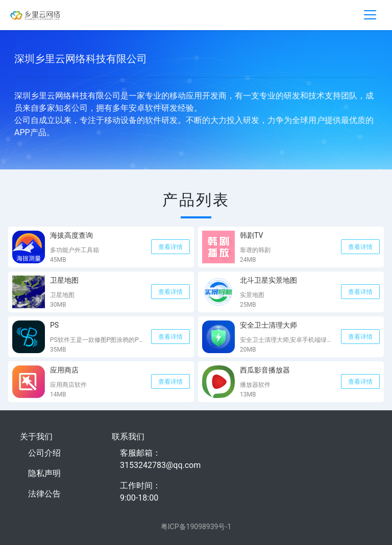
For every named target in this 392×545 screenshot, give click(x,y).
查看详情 (170, 247)
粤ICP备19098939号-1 (196, 527)
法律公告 (44, 494)
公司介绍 (44, 453)
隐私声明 (44, 473)
